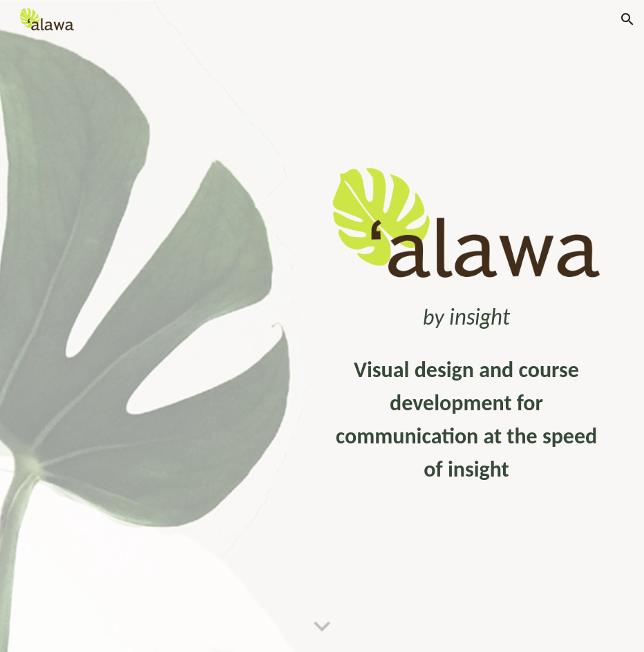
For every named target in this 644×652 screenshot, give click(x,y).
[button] (627, 19)
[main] (466, 317)
